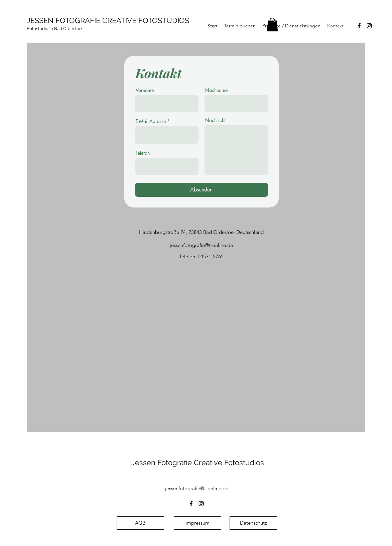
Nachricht (215, 120)
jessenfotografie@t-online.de (201, 245)
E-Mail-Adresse (151, 121)
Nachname (216, 90)
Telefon (143, 153)
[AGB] (140, 523)
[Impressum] (198, 523)
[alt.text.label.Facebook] (359, 26)
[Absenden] (202, 190)
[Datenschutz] (253, 523)
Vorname (145, 90)
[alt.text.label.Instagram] (369, 26)
